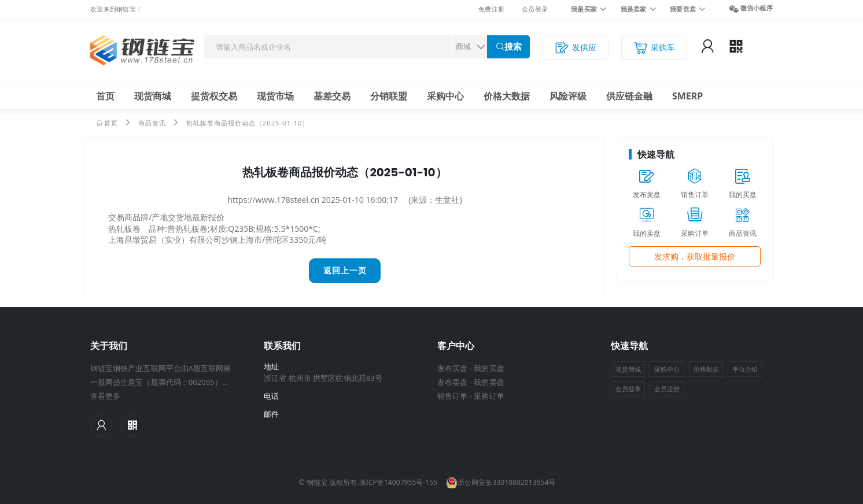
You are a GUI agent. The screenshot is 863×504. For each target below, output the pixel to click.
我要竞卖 (683, 9)
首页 (105, 96)
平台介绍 (745, 369)
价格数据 (706, 369)
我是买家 (584, 9)
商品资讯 (152, 123)
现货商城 (153, 96)
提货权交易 (214, 96)
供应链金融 (629, 96)
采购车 (654, 48)
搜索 (513, 47)
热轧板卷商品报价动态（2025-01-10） (248, 123)
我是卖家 (634, 9)
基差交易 (332, 96)
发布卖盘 (452, 382)
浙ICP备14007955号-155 (398, 482)
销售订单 (452, 396)
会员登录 (535, 9)
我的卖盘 (489, 382)
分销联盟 (389, 96)
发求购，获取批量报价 (695, 256)
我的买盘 (489, 368)
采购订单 (489, 396)
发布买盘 (452, 368)
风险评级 (568, 96)
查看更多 (105, 396)
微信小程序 (757, 8)
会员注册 (667, 389)
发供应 (576, 48)
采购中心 (445, 96)
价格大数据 (507, 96)
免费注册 (491, 9)
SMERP (687, 96)
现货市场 (275, 96)
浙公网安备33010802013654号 (501, 483)
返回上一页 (345, 270)
